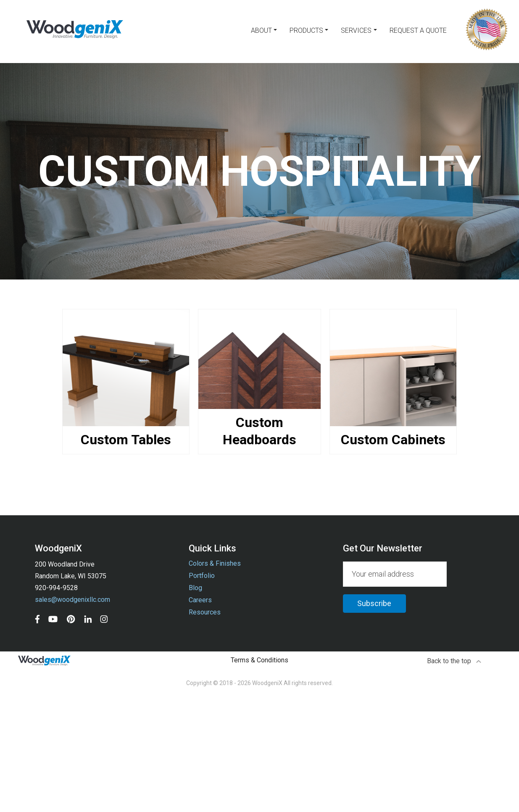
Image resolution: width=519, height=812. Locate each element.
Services (356, 30)
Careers (200, 600)
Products (306, 30)
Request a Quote (418, 30)
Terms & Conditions (259, 660)
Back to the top (454, 661)
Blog (195, 588)
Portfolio (202, 576)
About (261, 30)
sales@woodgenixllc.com (72, 600)
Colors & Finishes (215, 563)
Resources (205, 612)
